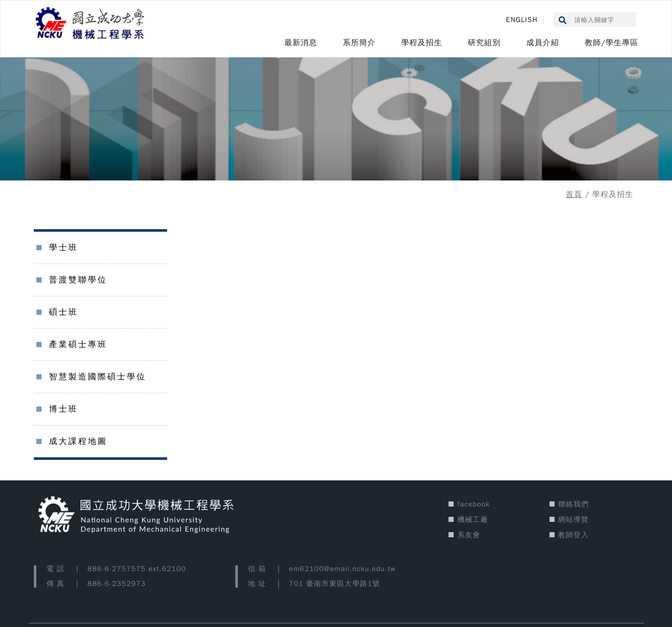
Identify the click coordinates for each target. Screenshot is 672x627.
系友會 (469, 535)
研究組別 (484, 43)
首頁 (574, 194)
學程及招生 (422, 43)
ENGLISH (522, 20)
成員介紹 (543, 43)
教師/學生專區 (612, 43)
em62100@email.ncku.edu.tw (342, 569)
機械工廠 (473, 520)
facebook (474, 504)
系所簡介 (359, 43)
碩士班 (64, 312)
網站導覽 (574, 520)
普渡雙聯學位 (78, 280)
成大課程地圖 (78, 441)
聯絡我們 (574, 504)
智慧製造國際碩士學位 (98, 377)
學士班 (64, 248)
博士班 (64, 409)
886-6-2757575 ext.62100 (137, 569)
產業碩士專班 (78, 345)
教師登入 (574, 535)
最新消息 (301, 43)
